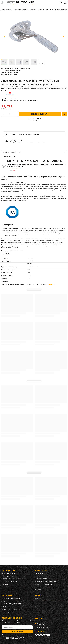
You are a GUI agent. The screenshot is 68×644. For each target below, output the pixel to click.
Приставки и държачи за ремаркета (39, 10)
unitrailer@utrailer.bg (44, 621)
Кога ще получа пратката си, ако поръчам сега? (25, 134)
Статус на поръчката (9, 573)
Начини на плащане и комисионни (13, 604)
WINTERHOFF (13, 98)
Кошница (39, 576)
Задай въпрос (9, 157)
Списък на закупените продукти (46, 582)
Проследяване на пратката (11, 576)
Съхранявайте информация (11, 599)
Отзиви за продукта (12, 152)
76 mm (15, 74)
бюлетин (39, 590)
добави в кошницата (40, 114)
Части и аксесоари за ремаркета (20, 10)
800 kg (18, 70)
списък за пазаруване (43, 579)
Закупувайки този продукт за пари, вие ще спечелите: (25, 142)
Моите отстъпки (41, 587)
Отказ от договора (9, 612)
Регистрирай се (17, 631)
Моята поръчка (8, 570)
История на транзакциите (44, 584)
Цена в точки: (14, 140)
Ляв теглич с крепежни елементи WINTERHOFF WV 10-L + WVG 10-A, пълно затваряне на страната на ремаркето (37, 165)
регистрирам (40, 573)
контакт (5, 584)
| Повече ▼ (50, 284)
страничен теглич (25, 68)
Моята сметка (41, 570)
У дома (8, 10)
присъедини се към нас (12, 618)
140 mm (15, 72)
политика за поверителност (12, 609)
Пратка (5, 601)
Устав (5, 607)
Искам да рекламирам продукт (12, 579)
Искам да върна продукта (11, 582)
